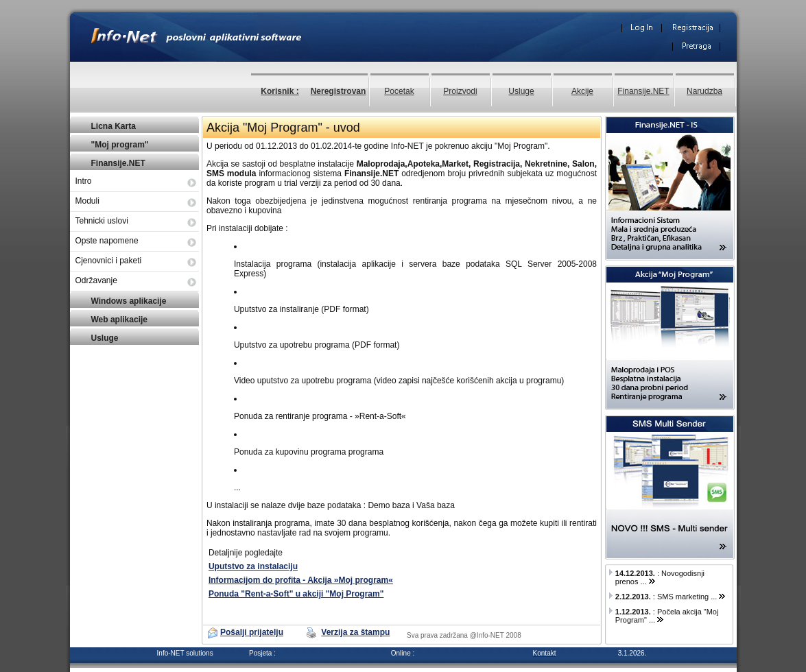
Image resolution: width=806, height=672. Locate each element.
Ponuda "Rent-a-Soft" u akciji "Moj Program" (296, 594)
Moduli (87, 201)
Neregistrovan (339, 91)
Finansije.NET (643, 91)
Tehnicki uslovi (102, 221)
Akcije (582, 91)
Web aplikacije (119, 320)
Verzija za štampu (355, 632)
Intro (84, 181)
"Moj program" (120, 145)
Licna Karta (114, 126)
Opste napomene (107, 241)
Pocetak (399, 91)
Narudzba (704, 91)
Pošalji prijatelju (252, 632)
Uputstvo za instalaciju (253, 566)
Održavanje (96, 280)
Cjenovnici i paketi (109, 261)
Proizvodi (460, 91)
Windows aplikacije (129, 301)
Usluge (521, 91)
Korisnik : (280, 91)
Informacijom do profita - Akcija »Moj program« (301, 580)
